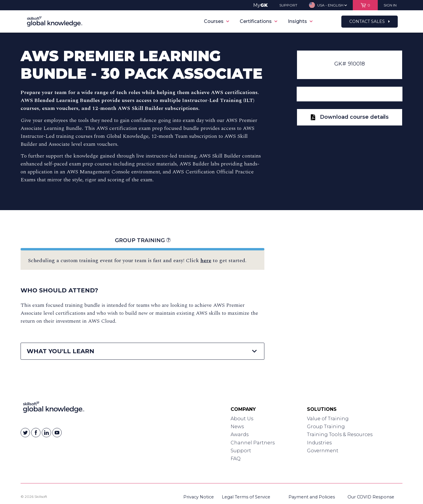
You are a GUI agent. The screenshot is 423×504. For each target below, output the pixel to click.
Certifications (258, 21)
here (206, 261)
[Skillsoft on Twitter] (25, 433)
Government (323, 451)
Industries (319, 443)
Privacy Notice (199, 497)
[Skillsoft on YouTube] (57, 433)
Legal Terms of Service (246, 497)
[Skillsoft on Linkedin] (46, 433)
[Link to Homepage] (54, 408)
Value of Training (328, 419)
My (260, 5)
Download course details (350, 117)
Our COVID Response (371, 497)
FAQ (236, 459)
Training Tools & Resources (340, 434)
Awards (240, 434)
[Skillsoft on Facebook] (36, 433)
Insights (300, 21)
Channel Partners (253, 443)
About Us (242, 419)
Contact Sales (370, 21)
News (237, 427)
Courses (216, 21)
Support (241, 451)
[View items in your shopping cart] (365, 5)
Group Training (143, 241)
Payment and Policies (312, 497)
